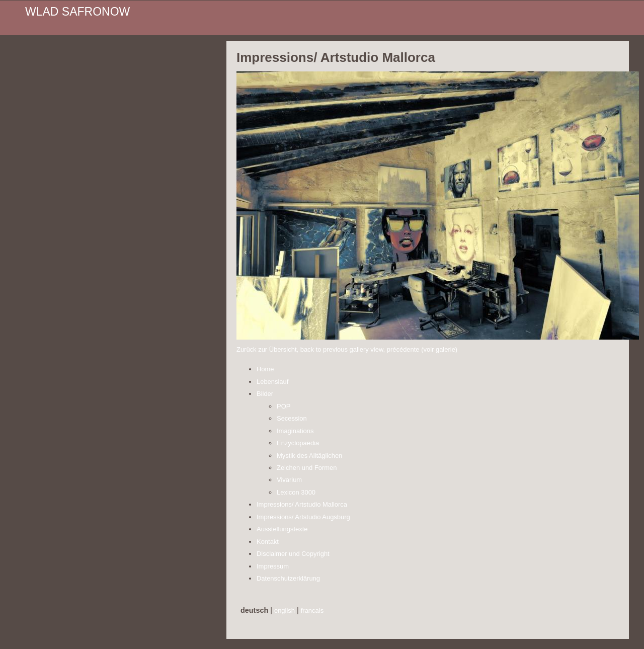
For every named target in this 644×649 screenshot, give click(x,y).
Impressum (273, 566)
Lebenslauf (272, 382)
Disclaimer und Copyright (293, 554)
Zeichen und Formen (307, 468)
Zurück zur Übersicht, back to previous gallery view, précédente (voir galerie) (347, 349)
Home (265, 369)
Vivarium (289, 480)
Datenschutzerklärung (288, 578)
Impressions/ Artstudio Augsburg (303, 517)
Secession (292, 418)
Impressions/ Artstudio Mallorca (302, 504)
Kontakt (268, 542)
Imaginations (295, 431)
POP (284, 406)
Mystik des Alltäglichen (309, 456)
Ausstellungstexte (282, 529)
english (285, 611)
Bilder (265, 394)
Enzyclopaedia (298, 443)
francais (312, 611)
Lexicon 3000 (296, 492)
